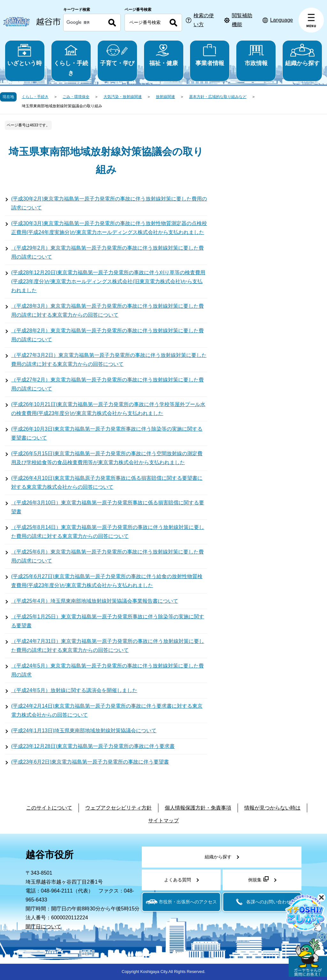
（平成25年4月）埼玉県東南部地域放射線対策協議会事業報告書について (95, 601)
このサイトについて (49, 808)
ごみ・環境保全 (76, 97)
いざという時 (25, 55)
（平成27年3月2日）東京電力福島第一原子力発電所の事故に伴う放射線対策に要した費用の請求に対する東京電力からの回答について (109, 360)
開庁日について (43, 927)
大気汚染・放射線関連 (123, 97)
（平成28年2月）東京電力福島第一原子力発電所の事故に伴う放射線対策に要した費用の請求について (107, 335)
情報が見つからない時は (272, 808)
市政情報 (256, 55)
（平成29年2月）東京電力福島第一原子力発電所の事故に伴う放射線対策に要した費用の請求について (107, 252)
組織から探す (302, 55)
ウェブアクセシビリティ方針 (118, 808)
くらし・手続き (71, 60)
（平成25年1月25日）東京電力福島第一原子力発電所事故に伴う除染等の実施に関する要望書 (108, 621)
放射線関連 (165, 97)
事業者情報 (210, 55)
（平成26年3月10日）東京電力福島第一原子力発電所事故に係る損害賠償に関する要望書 (108, 507)
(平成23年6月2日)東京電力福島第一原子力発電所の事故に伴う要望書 (90, 762)
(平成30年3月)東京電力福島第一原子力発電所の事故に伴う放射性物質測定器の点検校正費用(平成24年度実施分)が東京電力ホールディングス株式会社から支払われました (109, 228)
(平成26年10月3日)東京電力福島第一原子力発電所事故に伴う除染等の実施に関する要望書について (107, 433)
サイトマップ (163, 821)
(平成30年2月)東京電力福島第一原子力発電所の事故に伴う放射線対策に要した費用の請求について (109, 203)
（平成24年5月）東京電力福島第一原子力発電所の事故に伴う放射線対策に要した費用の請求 (107, 670)
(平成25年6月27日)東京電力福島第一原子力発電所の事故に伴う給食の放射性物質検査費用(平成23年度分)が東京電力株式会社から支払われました (107, 581)
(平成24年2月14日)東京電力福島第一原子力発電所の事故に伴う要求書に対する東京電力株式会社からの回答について (107, 710)
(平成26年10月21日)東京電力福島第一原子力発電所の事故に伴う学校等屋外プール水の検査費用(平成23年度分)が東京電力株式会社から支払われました (108, 409)
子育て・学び (117, 55)
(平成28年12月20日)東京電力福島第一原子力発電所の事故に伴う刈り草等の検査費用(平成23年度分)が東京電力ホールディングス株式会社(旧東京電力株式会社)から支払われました (108, 281)
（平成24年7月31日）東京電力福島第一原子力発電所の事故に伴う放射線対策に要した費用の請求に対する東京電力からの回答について (108, 646)
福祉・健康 (164, 55)
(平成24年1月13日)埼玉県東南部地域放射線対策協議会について (84, 731)
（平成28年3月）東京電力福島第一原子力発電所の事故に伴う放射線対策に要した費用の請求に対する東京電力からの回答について (107, 310)
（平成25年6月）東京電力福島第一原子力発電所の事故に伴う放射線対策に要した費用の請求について (107, 556)
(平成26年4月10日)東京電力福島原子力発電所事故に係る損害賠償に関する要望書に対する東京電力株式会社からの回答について (107, 482)
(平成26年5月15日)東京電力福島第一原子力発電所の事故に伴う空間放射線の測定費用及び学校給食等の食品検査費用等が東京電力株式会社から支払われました (107, 458)
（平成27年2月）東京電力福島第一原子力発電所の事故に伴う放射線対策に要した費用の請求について (107, 384)
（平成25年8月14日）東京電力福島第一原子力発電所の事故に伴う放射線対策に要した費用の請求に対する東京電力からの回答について (108, 532)
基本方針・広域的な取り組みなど (218, 97)
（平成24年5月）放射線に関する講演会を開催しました (74, 690)
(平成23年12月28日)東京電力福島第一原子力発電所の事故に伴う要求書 (93, 746)
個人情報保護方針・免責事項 (198, 808)
